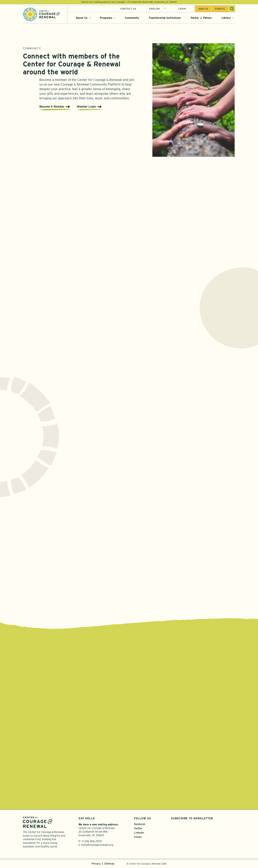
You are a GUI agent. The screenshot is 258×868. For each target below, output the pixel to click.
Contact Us (128, 9)
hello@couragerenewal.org (97, 845)
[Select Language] (158, 9)
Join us (203, 9)
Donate (220, 9)
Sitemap (109, 864)
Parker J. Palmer (201, 18)
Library (226, 18)
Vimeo (138, 837)
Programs (106, 18)
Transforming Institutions (165, 18)
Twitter (138, 828)
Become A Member (52, 108)
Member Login (86, 108)
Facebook (140, 824)
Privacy (96, 864)
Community (132, 18)
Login (182, 9)
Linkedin (139, 833)
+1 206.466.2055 (92, 841)
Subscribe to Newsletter (192, 818)
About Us (82, 18)
